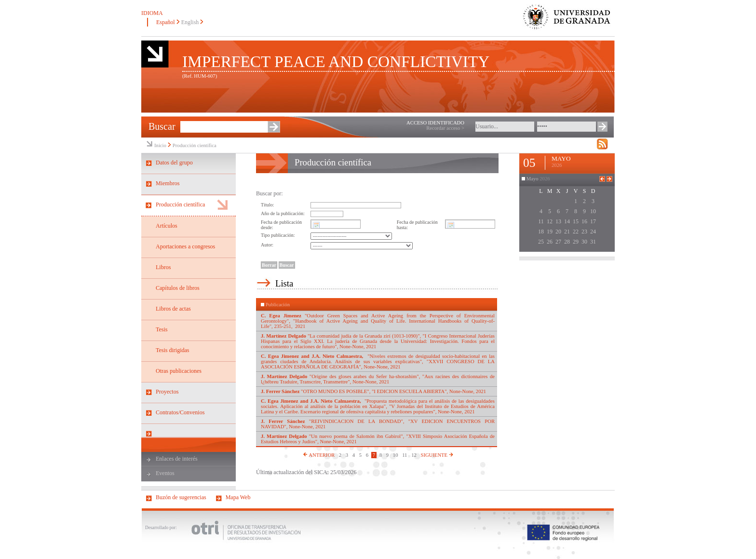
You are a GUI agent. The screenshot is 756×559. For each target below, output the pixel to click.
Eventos (165, 473)
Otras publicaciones (179, 371)
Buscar (162, 126)
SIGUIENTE (437, 455)
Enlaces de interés (177, 459)
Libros (163, 267)
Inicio (160, 145)
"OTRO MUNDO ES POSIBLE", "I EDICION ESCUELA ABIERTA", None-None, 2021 (373, 391)
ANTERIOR (319, 455)
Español (166, 22)
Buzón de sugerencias (181, 497)
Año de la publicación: (283, 213)
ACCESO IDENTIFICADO (435, 123)
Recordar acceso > (445, 128)
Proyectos (167, 392)
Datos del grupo (174, 163)
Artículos (167, 226)
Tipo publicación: (278, 235)
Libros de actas (173, 309)
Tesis (162, 329)
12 (414, 455)
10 (396, 455)
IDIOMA (152, 13)
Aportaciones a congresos (185, 246)
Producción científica (195, 145)
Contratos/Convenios (180, 412)
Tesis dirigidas (173, 350)
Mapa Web (238, 497)
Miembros (168, 183)
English (190, 22)
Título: (267, 205)
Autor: (267, 245)
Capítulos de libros (178, 288)
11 (405, 455)
